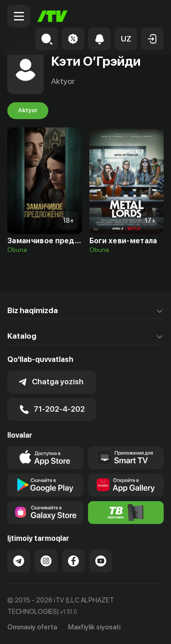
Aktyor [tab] (28, 110)
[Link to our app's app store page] (45, 458)
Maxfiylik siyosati (94, 627)
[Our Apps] (126, 458)
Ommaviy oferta (32, 627)
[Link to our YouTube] (101, 561)
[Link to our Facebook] (73, 561)
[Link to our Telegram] (19, 561)
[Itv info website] (126, 513)
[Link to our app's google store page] (45, 485)
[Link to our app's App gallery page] (126, 485)
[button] (126, 39)
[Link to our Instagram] (46, 561)
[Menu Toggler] (19, 16)
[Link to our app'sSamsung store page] (45, 513)
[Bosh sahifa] (52, 16)
